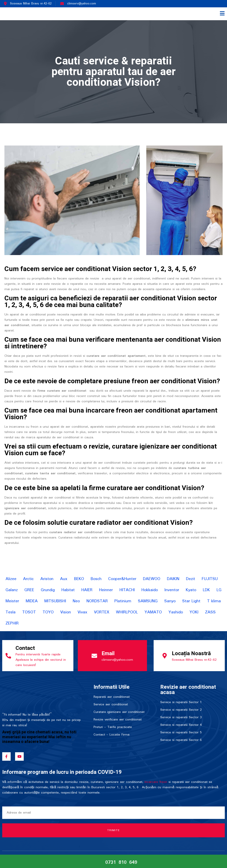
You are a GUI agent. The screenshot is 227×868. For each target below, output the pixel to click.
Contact (25, 648)
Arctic (28, 579)
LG (219, 590)
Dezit (191, 579)
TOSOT (29, 612)
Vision (66, 612)
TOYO (48, 612)
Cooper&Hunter (122, 579)
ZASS (210, 612)
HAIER (87, 590)
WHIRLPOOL (127, 612)
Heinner (106, 590)
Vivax (82, 612)
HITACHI (127, 590)
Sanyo (170, 601)
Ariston (47, 579)
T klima (214, 601)
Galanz (12, 590)
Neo (76, 601)
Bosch (96, 579)
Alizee (11, 579)
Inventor (172, 590)
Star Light (191, 601)
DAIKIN (173, 579)
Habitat (68, 590)
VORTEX (102, 612)
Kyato (191, 590)
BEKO (79, 579)
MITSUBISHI (55, 601)
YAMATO (153, 612)
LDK (206, 590)
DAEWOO (152, 579)
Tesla (11, 612)
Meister (12, 601)
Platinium (123, 601)
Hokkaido (150, 590)
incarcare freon (156, 782)
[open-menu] (222, 14)
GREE (29, 590)
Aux (64, 579)
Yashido (176, 612)
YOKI (194, 612)
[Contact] (8, 656)
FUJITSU (210, 579)
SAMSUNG (148, 601)
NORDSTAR (97, 601)
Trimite (114, 830)
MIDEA (32, 601)
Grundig (48, 590)
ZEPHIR (12, 623)
